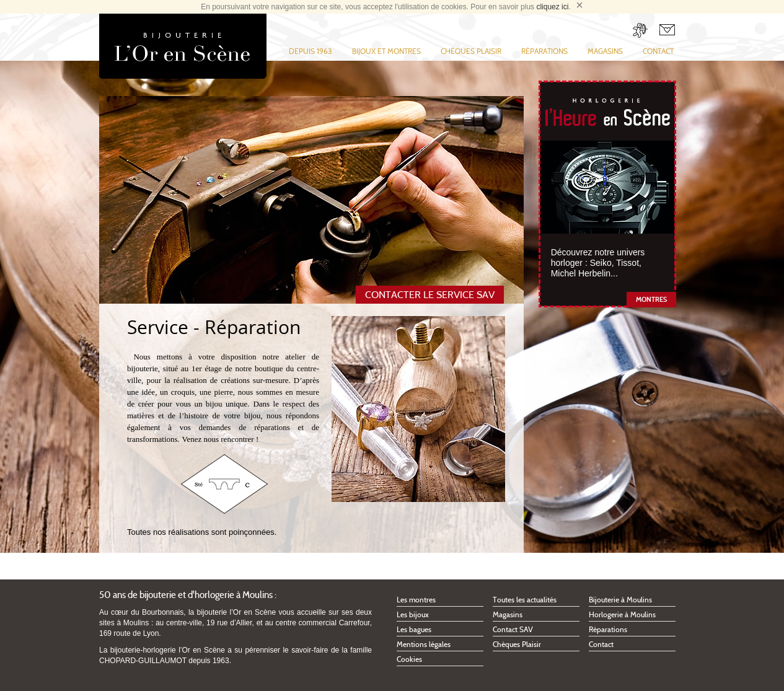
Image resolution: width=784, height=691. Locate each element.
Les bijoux (413, 614)
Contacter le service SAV (430, 295)
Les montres (416, 600)
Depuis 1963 (311, 51)
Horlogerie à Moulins (622, 614)
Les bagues (414, 629)
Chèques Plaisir (471, 51)
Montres (651, 299)
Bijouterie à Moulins (620, 600)
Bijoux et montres (386, 51)
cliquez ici (552, 7)
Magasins (605, 51)
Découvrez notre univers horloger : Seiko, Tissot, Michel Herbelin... (598, 263)
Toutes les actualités (525, 600)
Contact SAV (513, 629)
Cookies (409, 659)
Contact (658, 51)
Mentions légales (424, 644)
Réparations (544, 51)
